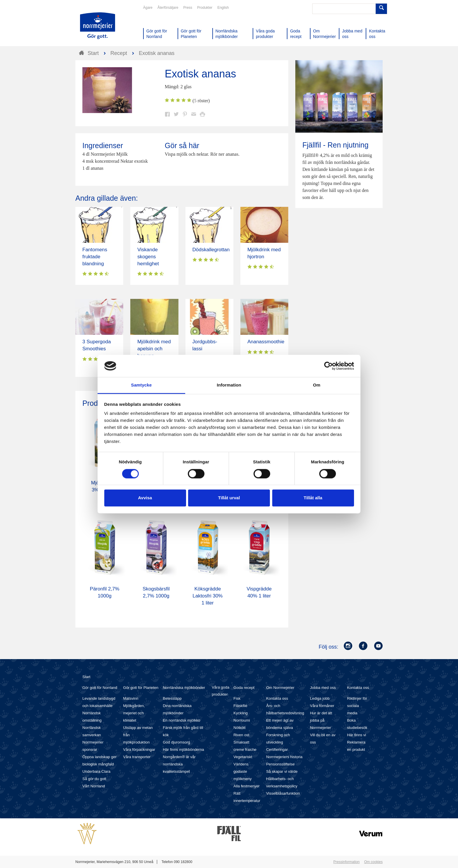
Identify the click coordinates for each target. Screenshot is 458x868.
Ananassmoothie (266, 342)
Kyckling (240, 713)
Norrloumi (242, 720)
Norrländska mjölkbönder (184, 688)
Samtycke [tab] (142, 385)
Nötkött (239, 728)
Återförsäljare (168, 8)
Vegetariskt (243, 757)
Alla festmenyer (247, 786)
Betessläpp (172, 698)
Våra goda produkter (221, 691)
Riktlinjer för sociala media (357, 706)
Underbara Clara (96, 771)
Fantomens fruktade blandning (95, 257)
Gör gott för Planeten (141, 688)
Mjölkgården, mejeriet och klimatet (134, 713)
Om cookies (373, 862)
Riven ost (241, 735)
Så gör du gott (94, 779)
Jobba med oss (323, 688)
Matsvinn (131, 698)
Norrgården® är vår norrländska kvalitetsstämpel (179, 764)
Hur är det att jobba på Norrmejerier (321, 720)
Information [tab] (229, 385)
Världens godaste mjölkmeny (242, 771)
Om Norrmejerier (280, 688)
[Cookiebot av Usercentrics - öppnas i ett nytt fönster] (328, 366)
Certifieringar (277, 750)
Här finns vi (356, 735)
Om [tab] (316, 385)
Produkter (205, 8)
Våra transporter (137, 757)
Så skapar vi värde (282, 771)
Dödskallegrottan (211, 250)
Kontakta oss (277, 698)
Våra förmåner (322, 706)
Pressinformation (346, 862)
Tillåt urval (229, 498)
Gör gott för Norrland (100, 688)
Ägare (148, 8)
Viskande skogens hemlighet (148, 257)
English (223, 8)
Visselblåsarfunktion (283, 793)
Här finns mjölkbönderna (183, 750)
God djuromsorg (176, 742)
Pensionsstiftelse (280, 764)
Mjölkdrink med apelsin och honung (154, 349)
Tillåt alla (313, 498)
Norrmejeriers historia (284, 757)
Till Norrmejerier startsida (98, 26)
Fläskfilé (240, 706)
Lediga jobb (320, 698)
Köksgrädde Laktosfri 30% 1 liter (208, 596)
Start (86, 677)
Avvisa (145, 498)
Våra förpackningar (139, 750)
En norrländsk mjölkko (181, 720)
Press (188, 8)
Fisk (237, 698)
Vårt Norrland (94, 786)
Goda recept (244, 688)
